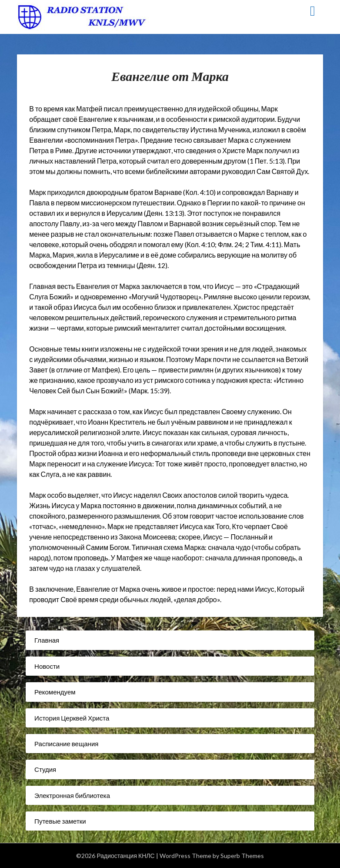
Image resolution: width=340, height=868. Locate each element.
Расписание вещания (66, 744)
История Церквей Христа (72, 718)
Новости (47, 666)
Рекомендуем (55, 692)
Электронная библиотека (72, 795)
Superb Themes (242, 856)
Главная (47, 640)
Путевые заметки (60, 821)
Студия (45, 769)
